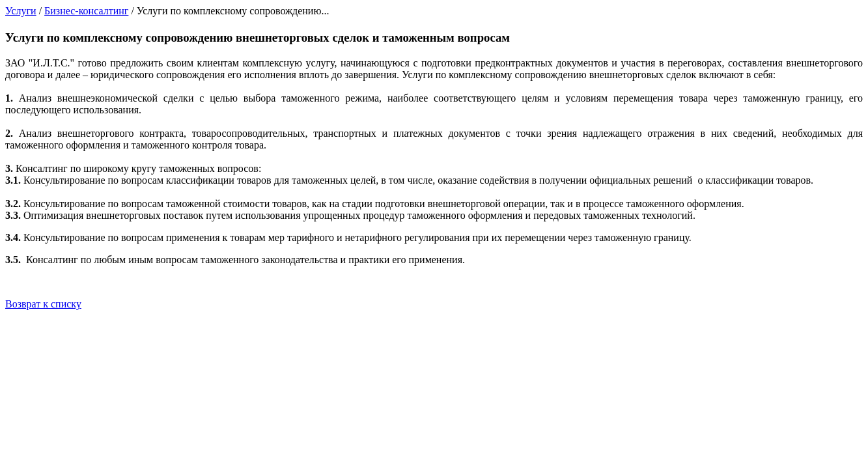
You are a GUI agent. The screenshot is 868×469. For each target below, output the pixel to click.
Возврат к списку (43, 304)
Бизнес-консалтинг (86, 11)
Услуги (21, 11)
